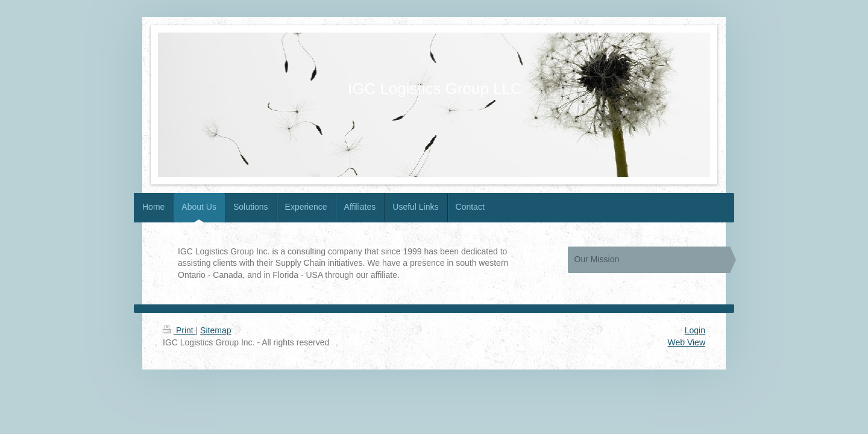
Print (179, 330)
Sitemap (215, 330)
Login (695, 330)
